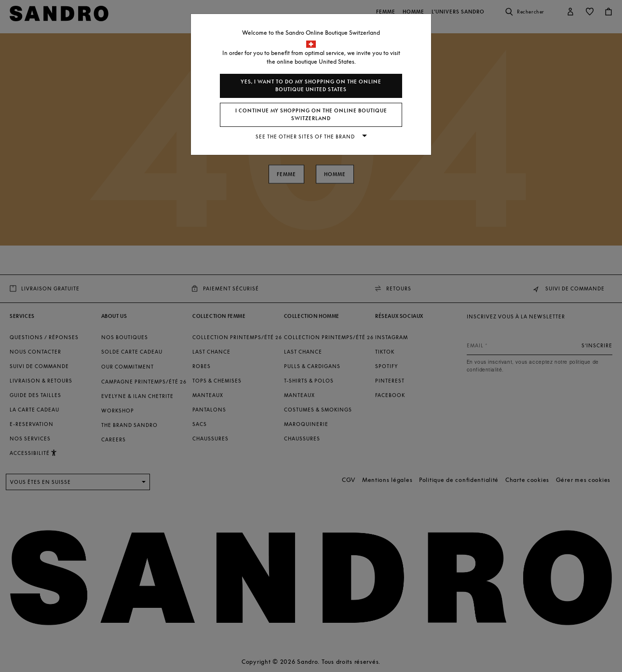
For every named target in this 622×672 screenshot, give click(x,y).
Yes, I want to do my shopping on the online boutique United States (311, 86)
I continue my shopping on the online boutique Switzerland (311, 115)
